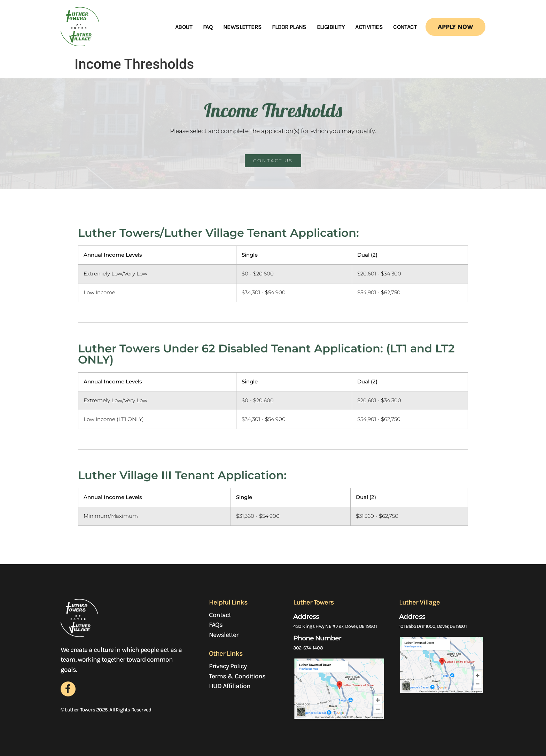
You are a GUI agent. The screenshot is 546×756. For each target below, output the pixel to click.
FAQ (208, 27)
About (184, 27)
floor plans (289, 27)
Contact (405, 27)
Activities (369, 27)
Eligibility (331, 27)
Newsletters (242, 27)
